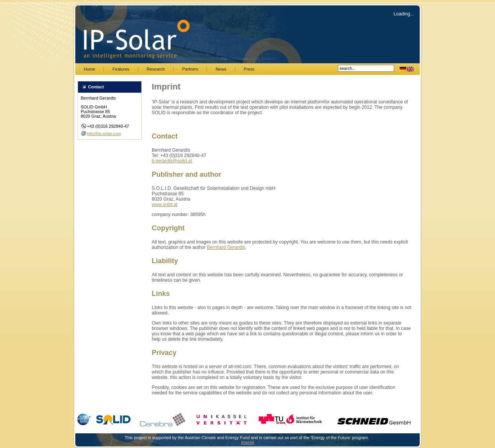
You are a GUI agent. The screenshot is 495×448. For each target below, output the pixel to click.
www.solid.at (165, 205)
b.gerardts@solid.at (172, 161)
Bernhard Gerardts (226, 247)
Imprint (247, 442)
